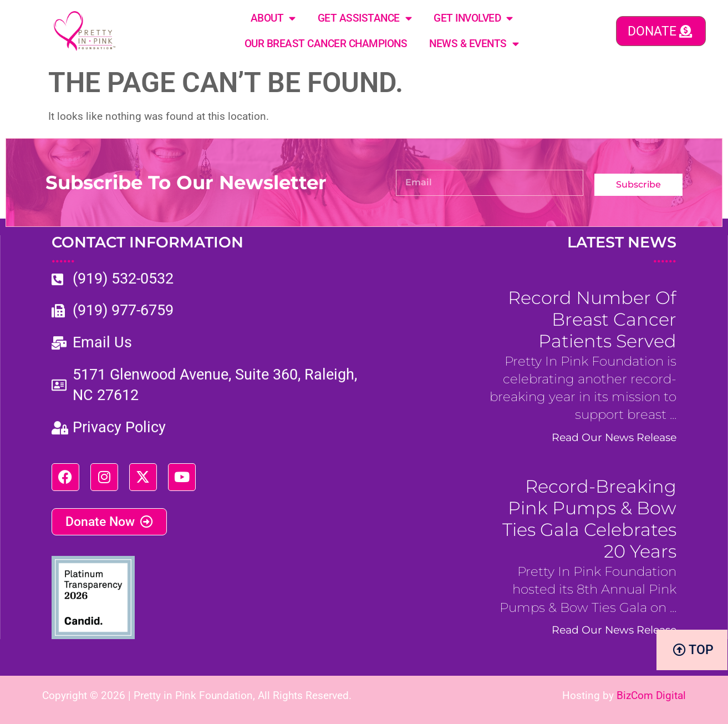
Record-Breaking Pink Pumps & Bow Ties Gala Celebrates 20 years (589, 519)
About (273, 18)
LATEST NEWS (622, 250)
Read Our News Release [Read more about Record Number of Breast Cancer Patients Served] (614, 437)
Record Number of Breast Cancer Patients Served (592, 319)
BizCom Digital (651, 695)
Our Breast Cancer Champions (326, 44)
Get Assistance (365, 18)
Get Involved (473, 18)
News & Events (474, 44)
